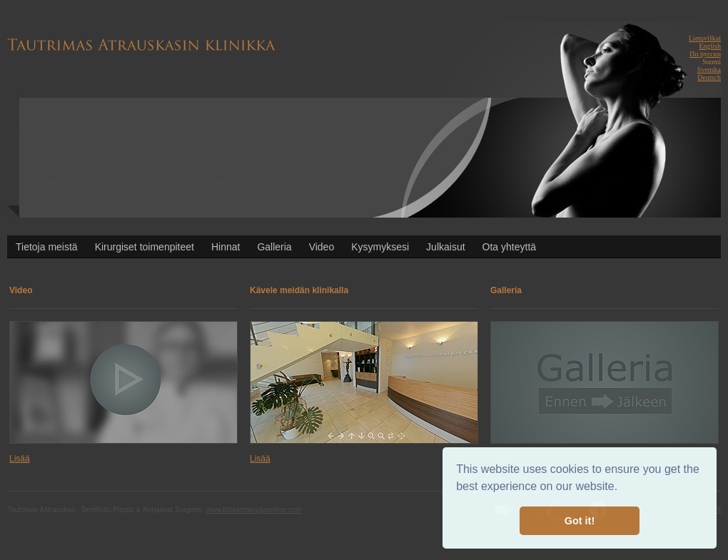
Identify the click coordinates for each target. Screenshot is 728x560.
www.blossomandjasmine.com (253, 510)
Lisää (20, 459)
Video (322, 247)
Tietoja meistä (47, 247)
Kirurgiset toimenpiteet (145, 247)
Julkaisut (445, 247)
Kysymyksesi (380, 247)
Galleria (274, 247)
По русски (705, 54)
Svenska (709, 70)
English (710, 46)
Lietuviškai (705, 38)
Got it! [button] (580, 521)
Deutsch (709, 77)
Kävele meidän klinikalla (299, 290)
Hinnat (226, 247)
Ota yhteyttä (509, 247)
